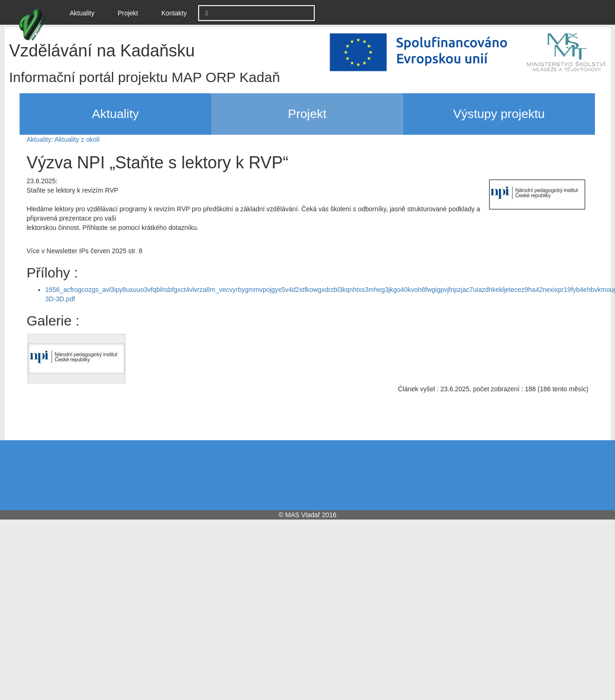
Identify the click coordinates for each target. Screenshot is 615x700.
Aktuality (86, 12)
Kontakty (174, 13)
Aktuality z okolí (77, 139)
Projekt (128, 13)
